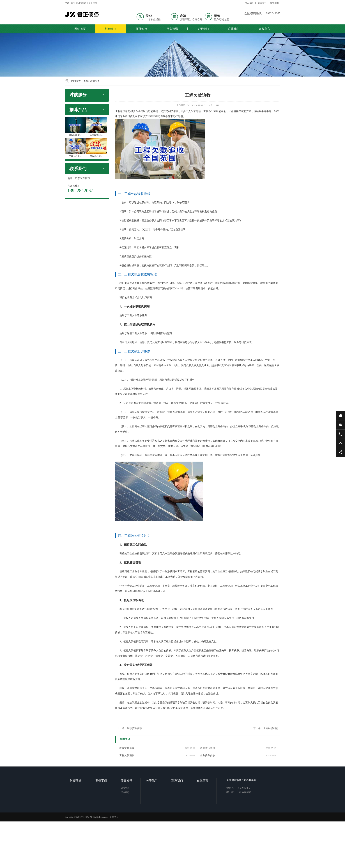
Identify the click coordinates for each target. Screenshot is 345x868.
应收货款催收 (135, 728)
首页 (86, 81)
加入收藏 (249, 3)
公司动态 (133, 798)
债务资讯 (171, 29)
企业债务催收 (208, 755)
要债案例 (141, 29)
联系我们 (232, 29)
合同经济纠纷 (271, 728)
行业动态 (133, 803)
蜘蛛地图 (275, 3)
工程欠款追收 (127, 755)
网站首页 (80, 29)
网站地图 (262, 3)
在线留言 (262, 29)
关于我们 (201, 29)
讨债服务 (110, 29)
